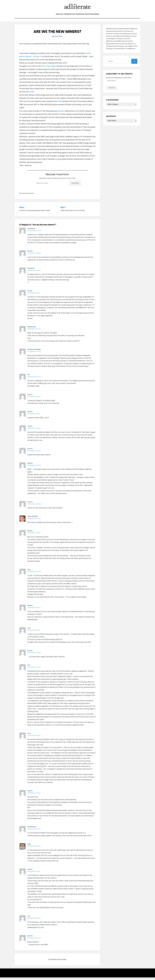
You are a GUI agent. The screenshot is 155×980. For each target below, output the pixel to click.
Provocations (30, 196)
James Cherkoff (32, 519)
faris (29, 631)
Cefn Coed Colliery (49, 69)
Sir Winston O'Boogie (34, 352)
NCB (59, 104)
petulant (61, 114)
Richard (30, 254)
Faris (29, 572)
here (134, 51)
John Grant (31, 271)
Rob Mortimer (32, 329)
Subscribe (75, 186)
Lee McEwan (31, 231)
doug (29, 847)
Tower (32, 94)
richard (30, 293)
